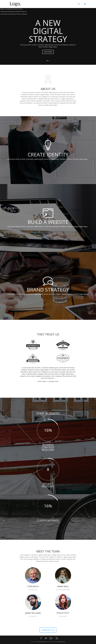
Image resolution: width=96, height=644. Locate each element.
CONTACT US (48, 630)
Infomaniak (61, 642)
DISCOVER (48, 52)
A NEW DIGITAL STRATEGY (48, 31)
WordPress (43, 642)
